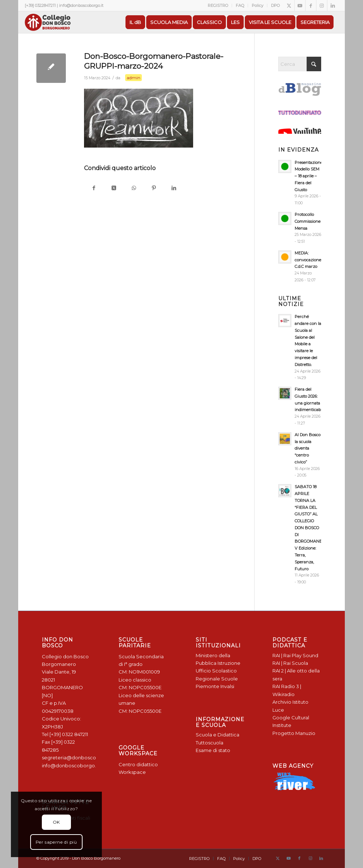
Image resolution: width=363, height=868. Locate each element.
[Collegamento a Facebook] (311, 5)
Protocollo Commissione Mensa (308, 221)
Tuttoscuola (210, 743)
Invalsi (227, 686)
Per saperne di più (56, 842)
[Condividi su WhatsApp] (134, 188)
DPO (275, 5)
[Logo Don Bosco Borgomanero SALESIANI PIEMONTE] (48, 22)
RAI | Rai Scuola (290, 663)
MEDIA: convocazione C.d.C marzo (308, 260)
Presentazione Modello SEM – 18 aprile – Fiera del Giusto (309, 176)
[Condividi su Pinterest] (154, 188)
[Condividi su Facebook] (94, 188)
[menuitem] (218, 5)
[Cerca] (300, 64)
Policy (258, 5)
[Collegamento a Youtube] (300, 5)
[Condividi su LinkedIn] (174, 188)
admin (133, 78)
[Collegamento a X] (289, 5)
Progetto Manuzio (294, 733)
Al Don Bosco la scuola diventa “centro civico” (308, 448)
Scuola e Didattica (218, 735)
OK (56, 822)
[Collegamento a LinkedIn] (333, 5)
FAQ (240, 5)
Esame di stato (213, 750)
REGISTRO (218, 5)
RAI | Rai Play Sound (295, 655)
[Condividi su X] (114, 188)
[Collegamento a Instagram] (322, 5)
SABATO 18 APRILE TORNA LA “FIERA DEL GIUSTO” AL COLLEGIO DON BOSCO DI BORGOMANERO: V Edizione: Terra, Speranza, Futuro (312, 528)
